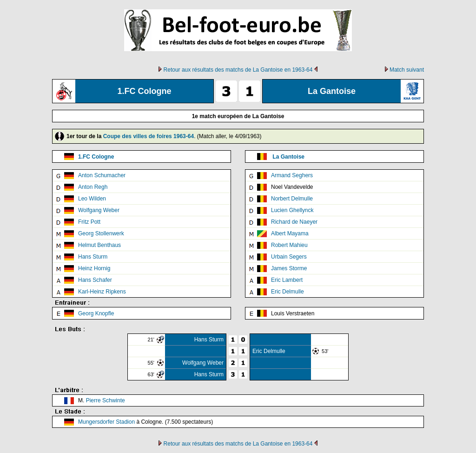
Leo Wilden (92, 199)
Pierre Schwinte (106, 400)
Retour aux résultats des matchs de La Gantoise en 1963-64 (238, 70)
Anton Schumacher (102, 175)
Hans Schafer (95, 280)
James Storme (289, 268)
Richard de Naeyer (294, 222)
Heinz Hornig (94, 268)
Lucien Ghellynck (292, 210)
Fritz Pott (89, 222)
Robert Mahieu (289, 245)
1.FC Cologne (96, 157)
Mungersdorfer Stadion (106, 422)
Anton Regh (93, 187)
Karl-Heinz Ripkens (102, 292)
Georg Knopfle (96, 313)
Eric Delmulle (288, 292)
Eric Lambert (287, 280)
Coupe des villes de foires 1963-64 (149, 136)
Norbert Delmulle (292, 199)
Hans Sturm (93, 257)
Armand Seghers (292, 175)
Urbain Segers (289, 257)
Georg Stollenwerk (101, 233)
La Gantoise (288, 157)
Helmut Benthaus (99, 245)
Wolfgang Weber (99, 210)
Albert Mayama (290, 233)
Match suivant (407, 70)
